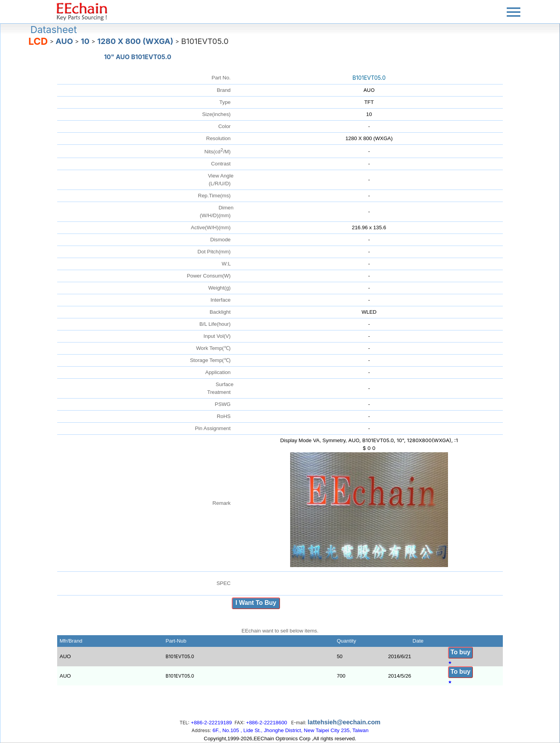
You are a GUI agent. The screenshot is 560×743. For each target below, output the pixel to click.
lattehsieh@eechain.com (344, 722)
